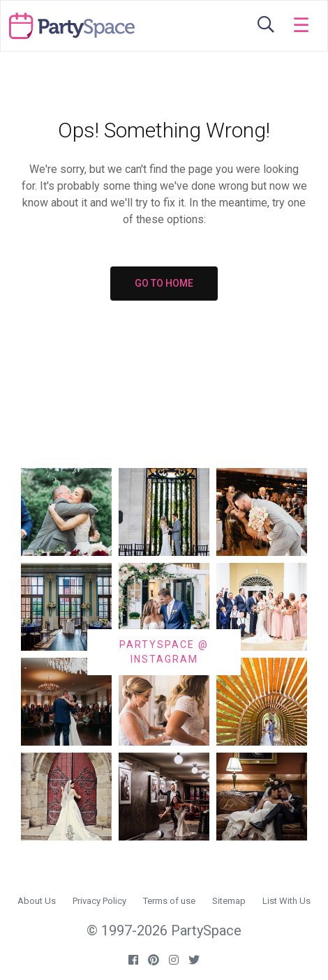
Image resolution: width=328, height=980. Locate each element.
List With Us (286, 901)
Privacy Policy (99, 901)
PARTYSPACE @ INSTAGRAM (164, 652)
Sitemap (229, 901)
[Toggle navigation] (301, 26)
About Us (37, 901)
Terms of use (169, 901)
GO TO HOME (164, 283)
